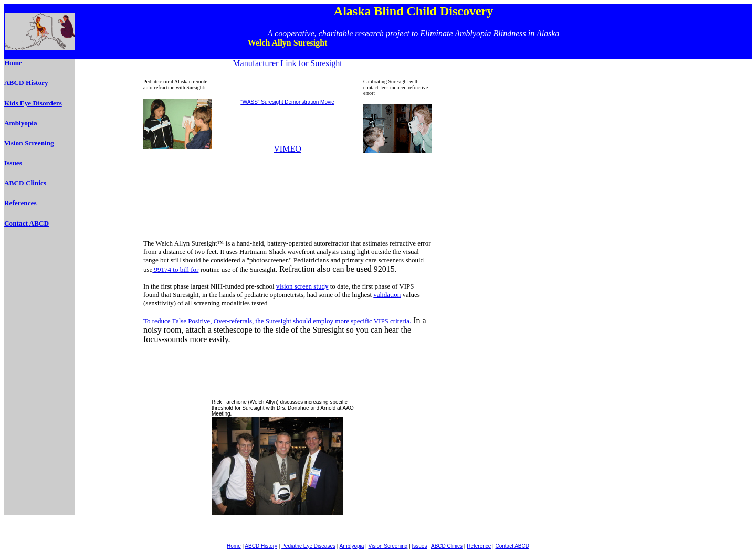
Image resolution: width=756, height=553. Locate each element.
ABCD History (26, 83)
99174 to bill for (175, 269)
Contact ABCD (27, 223)
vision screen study (302, 286)
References (20, 203)
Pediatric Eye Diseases (308, 546)
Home (13, 63)
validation (387, 295)
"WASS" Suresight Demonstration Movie (287, 102)
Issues (13, 163)
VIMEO (287, 149)
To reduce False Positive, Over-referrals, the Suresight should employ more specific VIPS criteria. (277, 321)
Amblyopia (21, 123)
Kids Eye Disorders (33, 103)
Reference (479, 546)
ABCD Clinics (25, 183)
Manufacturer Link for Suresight (287, 63)
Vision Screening (29, 143)
